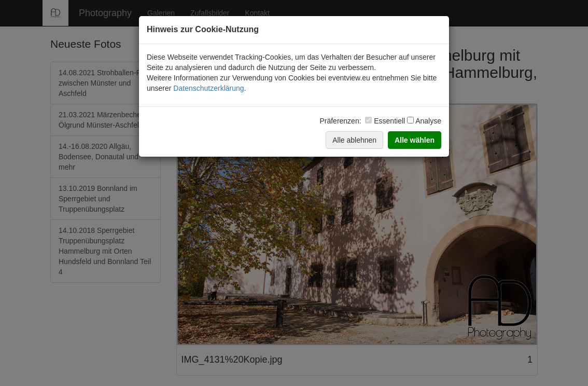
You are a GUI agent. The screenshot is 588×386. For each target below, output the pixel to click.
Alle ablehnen (354, 140)
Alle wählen (415, 140)
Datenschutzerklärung (208, 88)
